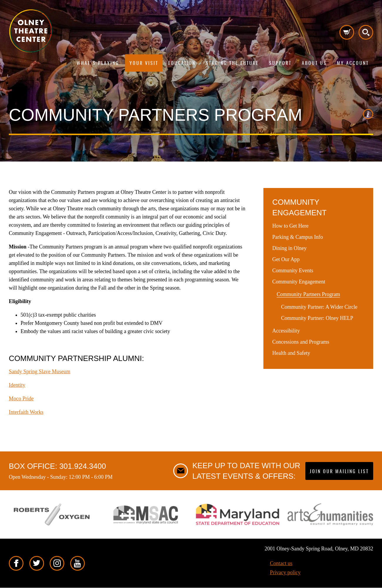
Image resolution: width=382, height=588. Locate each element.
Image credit (368, 114)
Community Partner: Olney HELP (317, 318)
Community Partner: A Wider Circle (319, 307)
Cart (347, 32)
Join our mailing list (339, 472)
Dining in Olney (289, 248)
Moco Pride (21, 399)
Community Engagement (299, 282)
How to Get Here (290, 226)
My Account (353, 63)
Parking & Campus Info (298, 237)
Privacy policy (285, 572)
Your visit (144, 63)
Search (366, 32)
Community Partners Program (308, 294)
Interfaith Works (26, 412)
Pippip (31, 31)
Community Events (293, 271)
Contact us (281, 563)
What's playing (98, 63)
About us (314, 63)
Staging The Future (232, 63)
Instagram (57, 563)
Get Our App (286, 259)
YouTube (78, 563)
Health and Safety (291, 353)
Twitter (37, 563)
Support (280, 63)
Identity (17, 385)
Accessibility (286, 331)
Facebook (16, 563)
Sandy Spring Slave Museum (40, 372)
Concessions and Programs (301, 342)
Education (182, 63)
